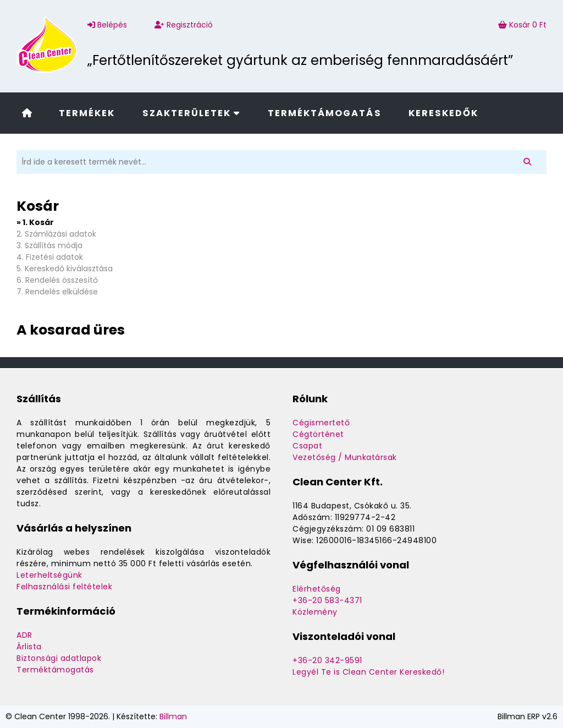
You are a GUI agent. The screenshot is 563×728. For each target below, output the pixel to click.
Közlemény (315, 612)
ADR (24, 635)
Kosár (522, 25)
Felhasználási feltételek (64, 587)
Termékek (87, 113)
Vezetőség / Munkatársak (345, 457)
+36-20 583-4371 (327, 600)
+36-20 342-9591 (327, 660)
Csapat (307, 446)
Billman (173, 716)
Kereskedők (443, 113)
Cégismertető (321, 423)
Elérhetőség (317, 589)
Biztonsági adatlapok (59, 658)
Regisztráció (184, 25)
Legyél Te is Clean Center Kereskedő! (368, 672)
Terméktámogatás (325, 113)
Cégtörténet (318, 434)
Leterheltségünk (49, 575)
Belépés (107, 25)
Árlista (29, 647)
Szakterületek (192, 113)
